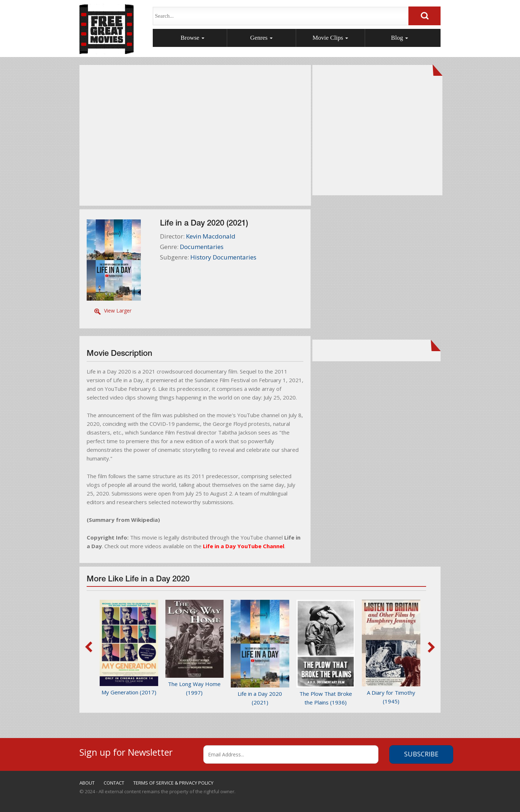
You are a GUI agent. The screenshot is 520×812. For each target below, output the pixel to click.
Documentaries (202, 247)
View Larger (118, 311)
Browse (192, 38)
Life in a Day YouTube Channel (244, 546)
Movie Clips (331, 38)
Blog (400, 38)
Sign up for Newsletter (126, 751)
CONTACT (114, 783)
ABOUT (87, 783)
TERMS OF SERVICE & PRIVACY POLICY (173, 783)
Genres (261, 38)
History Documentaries (223, 257)
